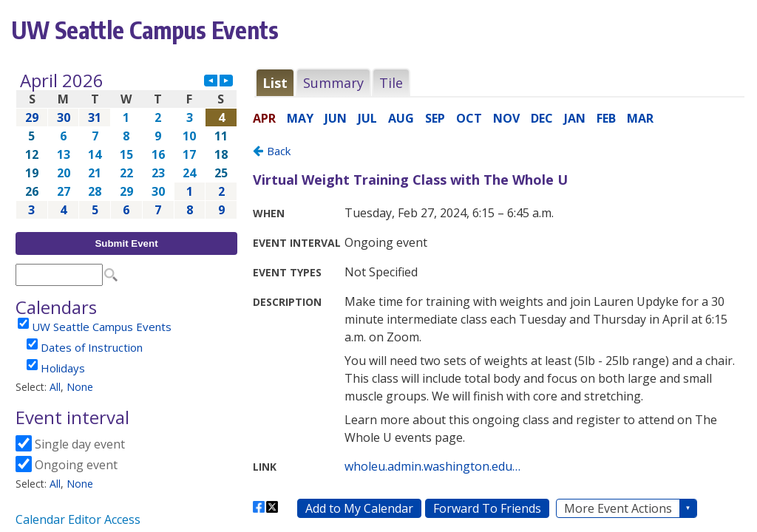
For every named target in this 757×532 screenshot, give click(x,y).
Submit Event (126, 243)
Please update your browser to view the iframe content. (126, 145)
